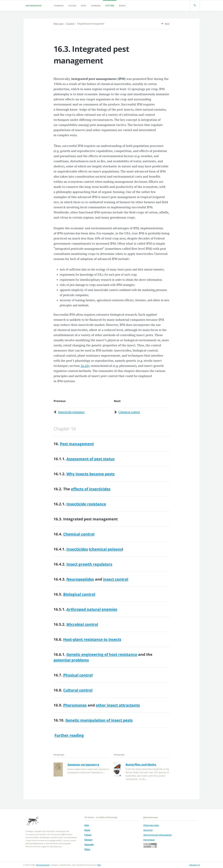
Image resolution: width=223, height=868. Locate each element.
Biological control (79, 594)
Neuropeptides (80, 579)
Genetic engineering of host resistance (102, 654)
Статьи (72, 6)
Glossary (88, 840)
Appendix (89, 845)
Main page (59, 24)
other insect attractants (118, 705)
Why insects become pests (91, 474)
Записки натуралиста (83, 765)
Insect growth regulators (89, 564)
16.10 (84, 366)
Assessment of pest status (91, 459)
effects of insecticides (91, 489)
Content (70, 24)
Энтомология (33, 6)
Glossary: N (195, 865)
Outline (110, 6)
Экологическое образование (157, 835)
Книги (122, 6)
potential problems (71, 660)
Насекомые (149, 840)
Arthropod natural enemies (92, 609)
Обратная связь (151, 825)
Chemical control (129, 412)
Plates (87, 849)
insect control (116, 579)
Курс (83, 6)
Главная (59, 6)
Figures (88, 835)
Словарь (96, 6)
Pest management (77, 444)
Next (167, 24)
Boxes (87, 830)
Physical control (78, 675)
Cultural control (78, 690)
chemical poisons (106, 549)
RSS (99, 865)
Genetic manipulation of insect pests (99, 720)
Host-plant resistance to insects (92, 639)
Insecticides (77, 549)
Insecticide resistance (71, 412)
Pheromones (75, 705)
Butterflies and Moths (141, 765)
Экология (148, 830)
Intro (87, 825)
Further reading (69, 735)
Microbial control (82, 624)
